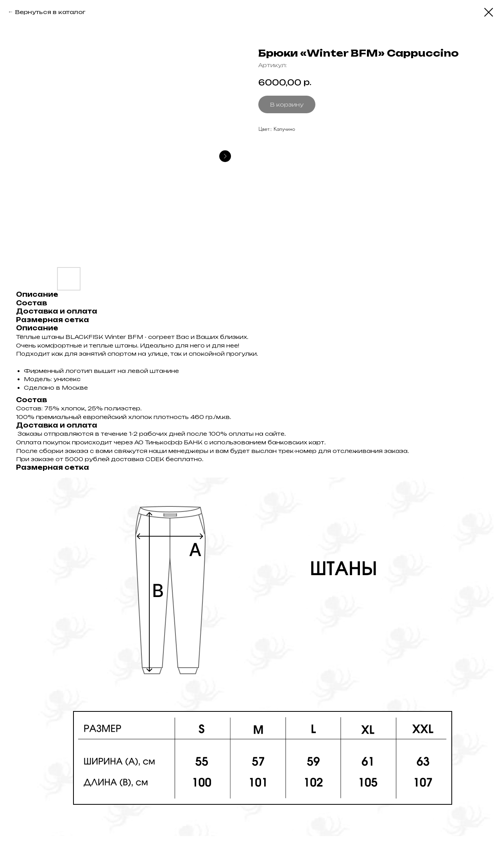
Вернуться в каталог (50, 12)
